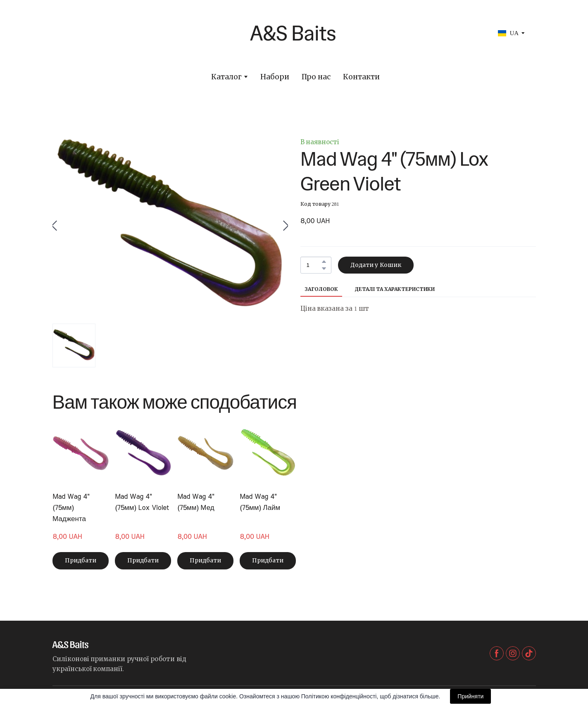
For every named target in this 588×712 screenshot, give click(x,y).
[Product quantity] (314, 265)
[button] (324, 262)
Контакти (361, 77)
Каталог (226, 77)
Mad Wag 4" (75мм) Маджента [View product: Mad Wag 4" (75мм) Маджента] (71, 508)
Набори (275, 77)
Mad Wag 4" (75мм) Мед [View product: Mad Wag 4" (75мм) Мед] (196, 502)
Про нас (316, 77)
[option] (508, 33)
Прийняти (470, 696)
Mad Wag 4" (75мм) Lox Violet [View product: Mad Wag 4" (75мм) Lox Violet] (142, 502)
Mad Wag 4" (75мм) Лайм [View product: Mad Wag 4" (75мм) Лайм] (260, 502)
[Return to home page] (221, 33)
